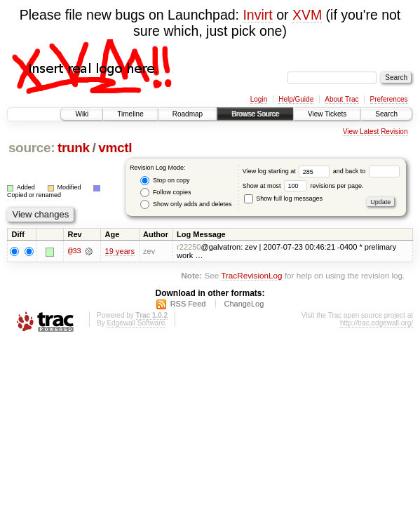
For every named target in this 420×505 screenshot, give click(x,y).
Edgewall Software (136, 323)
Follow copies (165, 193)
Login (259, 99)
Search (386, 114)
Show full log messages (283, 198)
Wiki (82, 114)
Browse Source (255, 114)
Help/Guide (296, 99)
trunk (74, 148)
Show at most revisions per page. (303, 186)
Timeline (130, 114)
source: (32, 148)
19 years (120, 251)
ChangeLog (244, 304)
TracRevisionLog (251, 275)
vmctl (115, 148)
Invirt (257, 15)
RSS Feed (188, 304)
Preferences (389, 99)
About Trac (341, 99)
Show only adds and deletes (186, 204)
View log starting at (288, 171)
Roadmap (188, 114)
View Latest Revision (375, 132)
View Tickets (327, 114)
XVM (307, 15)
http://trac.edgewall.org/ (377, 323)
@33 (74, 251)
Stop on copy (165, 181)
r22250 (189, 247)
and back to (366, 171)
